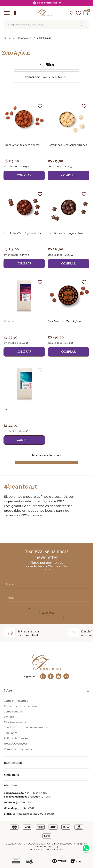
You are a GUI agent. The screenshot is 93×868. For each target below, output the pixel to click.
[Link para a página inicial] (8, 38)
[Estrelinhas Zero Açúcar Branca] (69, 140)
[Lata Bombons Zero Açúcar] (69, 316)
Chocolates (25, 38)
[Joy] (24, 404)
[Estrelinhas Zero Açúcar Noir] (69, 228)
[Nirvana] (24, 316)
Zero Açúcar (44, 38)
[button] (72, 13)
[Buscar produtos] (83, 24)
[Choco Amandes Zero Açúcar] (24, 140)
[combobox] (46, 25)
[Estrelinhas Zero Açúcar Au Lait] (24, 228)
